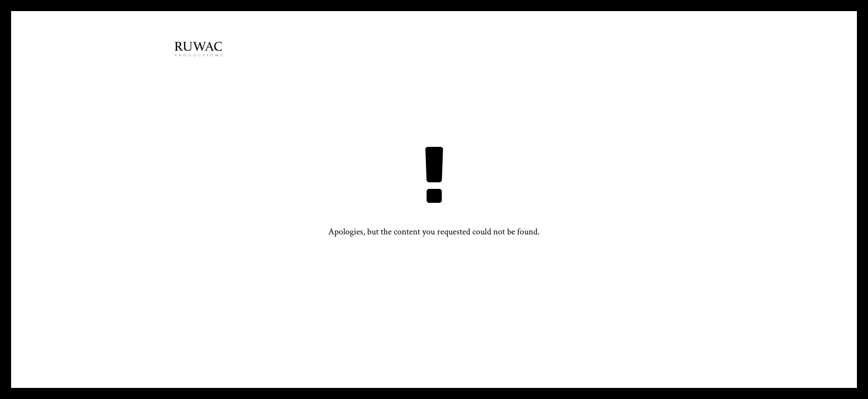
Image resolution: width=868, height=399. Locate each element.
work (519, 68)
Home (349, 68)
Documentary (456, 68)
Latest (564, 68)
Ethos (393, 68)
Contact (616, 68)
